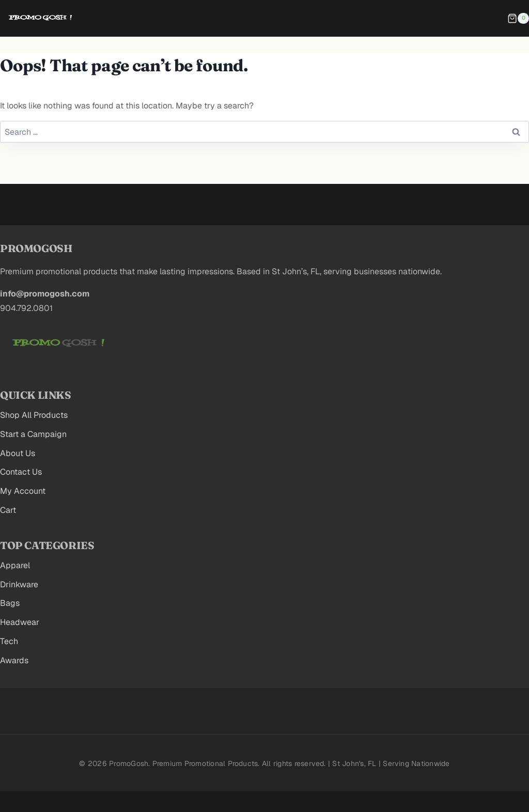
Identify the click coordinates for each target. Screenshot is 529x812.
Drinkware (19, 584)
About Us (18, 453)
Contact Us (21, 472)
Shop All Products (34, 415)
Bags (10, 603)
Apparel (15, 565)
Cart (8, 510)
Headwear (20, 622)
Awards (14, 660)
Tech (9, 641)
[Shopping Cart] (518, 19)
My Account (23, 491)
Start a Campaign (33, 434)
